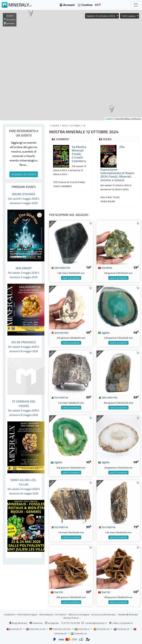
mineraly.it (82, 629)
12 (84, 125)
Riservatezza (46, 614)
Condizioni (10, 614)
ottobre (75, 125)
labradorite (60, 267)
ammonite (60, 332)
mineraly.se (79, 633)
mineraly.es (102, 629)
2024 (65, 125)
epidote (105, 267)
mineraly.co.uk (36, 629)
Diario (55, 125)
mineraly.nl (122, 629)
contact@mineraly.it (96, 623)
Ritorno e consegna (79, 614)
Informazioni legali (27, 614)
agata (104, 332)
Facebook (36, 623)
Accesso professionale (104, 614)
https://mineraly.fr (123, 623)
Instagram (52, 623)
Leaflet (109, 119)
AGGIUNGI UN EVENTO (24, 174)
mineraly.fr (15, 629)
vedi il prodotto (71, 278)
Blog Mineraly (18, 623)
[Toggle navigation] (136, 5)
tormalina (59, 397)
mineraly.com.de (60, 629)
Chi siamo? (61, 614)
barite (57, 592)
